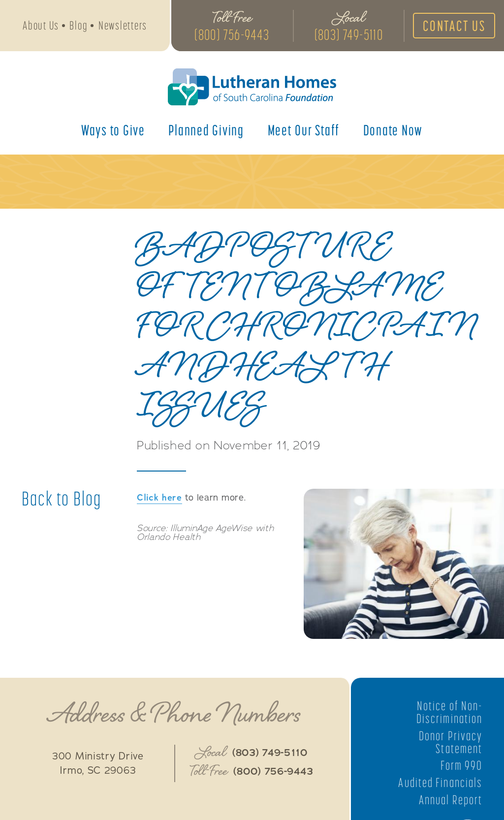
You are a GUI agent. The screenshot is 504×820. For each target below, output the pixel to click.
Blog (79, 25)
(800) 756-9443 (232, 34)
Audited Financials (440, 783)
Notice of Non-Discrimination (449, 712)
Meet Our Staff (304, 130)
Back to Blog (62, 499)
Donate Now (393, 130)
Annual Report (451, 800)
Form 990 (461, 765)
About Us (41, 25)
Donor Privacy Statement (451, 742)
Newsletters (123, 25)
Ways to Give (113, 130)
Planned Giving (206, 130)
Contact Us (454, 26)
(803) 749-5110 (349, 34)
